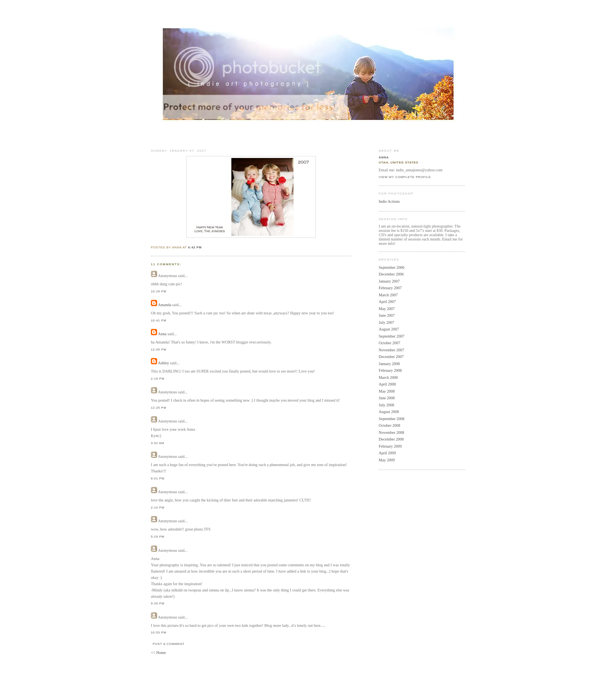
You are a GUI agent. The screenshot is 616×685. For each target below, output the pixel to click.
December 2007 (391, 357)
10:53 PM (159, 633)
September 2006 (391, 267)
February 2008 (390, 370)
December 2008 (391, 439)
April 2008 (387, 384)
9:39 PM (158, 603)
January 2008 (389, 364)
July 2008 (386, 405)
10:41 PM (159, 320)
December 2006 (391, 274)
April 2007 (387, 302)
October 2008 (390, 425)
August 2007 (389, 329)
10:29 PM (159, 291)
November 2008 (391, 432)
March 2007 (388, 295)
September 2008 (391, 419)
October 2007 (390, 343)
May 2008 (387, 391)
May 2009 (387, 460)
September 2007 (391, 336)
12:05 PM (159, 350)
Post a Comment (169, 644)
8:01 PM (158, 478)
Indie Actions (389, 201)
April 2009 (387, 453)
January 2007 (389, 281)
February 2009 (390, 446)
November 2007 (391, 350)
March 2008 (388, 377)
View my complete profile (405, 177)
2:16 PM (158, 379)
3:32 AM (158, 443)
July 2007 (386, 322)
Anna (162, 334)
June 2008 (387, 398)
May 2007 (387, 309)
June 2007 (387, 315)
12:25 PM (159, 408)
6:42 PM (195, 247)
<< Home (158, 653)
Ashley (163, 363)
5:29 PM (158, 537)
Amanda (165, 305)
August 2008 (389, 412)
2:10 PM (158, 508)
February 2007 (390, 288)
